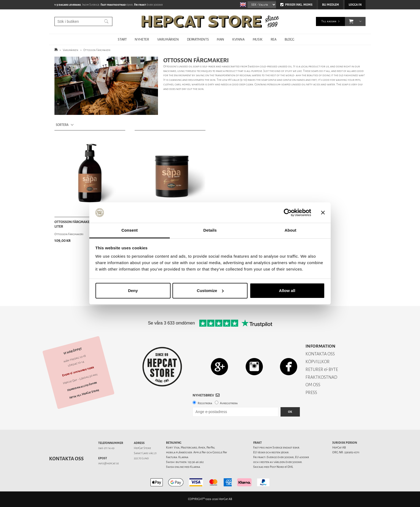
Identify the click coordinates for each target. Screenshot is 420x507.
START (122, 39)
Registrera (205, 403)
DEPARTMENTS (198, 39)
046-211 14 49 (106, 448)
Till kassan (329, 21)
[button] (351, 21)
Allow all (287, 291)
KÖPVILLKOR (318, 362)
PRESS (311, 393)
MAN (220, 39)
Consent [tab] (130, 230)
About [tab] (290, 230)
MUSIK (258, 39)
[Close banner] (323, 213)
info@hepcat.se (108, 463)
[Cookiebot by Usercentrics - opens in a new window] (288, 213)
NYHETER (142, 39)
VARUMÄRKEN (168, 39)
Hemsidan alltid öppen (82, 386)
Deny (133, 291)
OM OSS (313, 385)
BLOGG (289, 39)
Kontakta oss (66, 459)
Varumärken (71, 50)
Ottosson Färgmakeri (97, 50)
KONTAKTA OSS (320, 354)
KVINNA (238, 39)
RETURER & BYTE (322, 369)
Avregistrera (229, 403)
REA (274, 39)
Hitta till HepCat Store (84, 394)
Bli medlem (331, 5)
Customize (210, 291)
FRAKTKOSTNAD (321, 377)
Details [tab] (210, 230)
